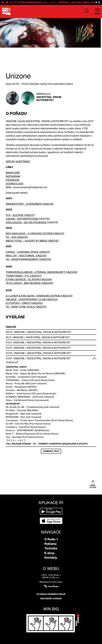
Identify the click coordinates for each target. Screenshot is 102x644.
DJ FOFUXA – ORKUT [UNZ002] (24, 303)
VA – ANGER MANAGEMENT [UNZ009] (28, 259)
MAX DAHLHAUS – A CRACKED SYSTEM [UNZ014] (35, 233)
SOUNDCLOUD (15, 184)
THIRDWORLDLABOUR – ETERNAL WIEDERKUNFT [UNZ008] (42, 272)
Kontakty (51, 558)
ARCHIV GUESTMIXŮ (18, 161)
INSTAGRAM (13, 176)
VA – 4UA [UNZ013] (17, 237)
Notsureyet (45, 100)
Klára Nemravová (30, 2)
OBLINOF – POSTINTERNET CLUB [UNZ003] (32, 299)
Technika (51, 548)
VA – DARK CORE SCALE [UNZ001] (26, 307)
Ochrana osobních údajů (51, 594)
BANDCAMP (13, 173)
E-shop (49, 553)
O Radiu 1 (51, 539)
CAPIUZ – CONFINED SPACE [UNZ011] (28, 252)
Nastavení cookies (51, 599)
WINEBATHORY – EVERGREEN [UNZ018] (30, 204)
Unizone (19, 332)
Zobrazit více (51, 451)
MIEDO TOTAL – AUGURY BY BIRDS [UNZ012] (32, 241)
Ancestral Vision (49, 97)
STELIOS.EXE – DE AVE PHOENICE (26, 222)
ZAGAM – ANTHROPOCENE (22, 219)
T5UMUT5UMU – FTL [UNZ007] (24, 276)
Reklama (50, 544)
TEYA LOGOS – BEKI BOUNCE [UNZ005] (29, 283)
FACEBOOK (13, 180)
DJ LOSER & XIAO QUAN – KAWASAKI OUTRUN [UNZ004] (39, 296)
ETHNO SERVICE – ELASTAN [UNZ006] (29, 279)
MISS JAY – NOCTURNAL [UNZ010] (26, 256)
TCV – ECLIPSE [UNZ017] (20, 215)
